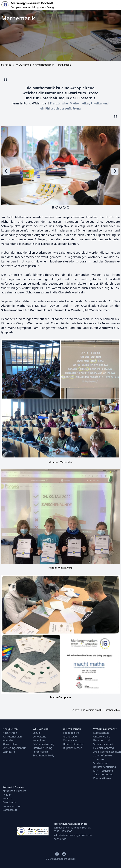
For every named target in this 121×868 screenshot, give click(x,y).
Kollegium (39, 740)
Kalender (8, 740)
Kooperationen (102, 778)
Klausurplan (10, 744)
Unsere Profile (102, 737)
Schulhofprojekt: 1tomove (103, 757)
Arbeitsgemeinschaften (106, 752)
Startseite (6, 65)
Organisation (71, 740)
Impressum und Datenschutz (12, 808)
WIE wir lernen (23, 65)
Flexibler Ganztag (104, 748)
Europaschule (101, 733)
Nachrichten (10, 733)
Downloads (9, 802)
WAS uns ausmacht (105, 729)
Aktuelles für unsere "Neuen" (14, 793)
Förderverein (40, 752)
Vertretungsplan (12, 737)
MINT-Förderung (103, 771)
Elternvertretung (43, 748)
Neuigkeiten (10, 729)
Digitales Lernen (73, 748)
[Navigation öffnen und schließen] (117, 5)
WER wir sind (41, 729)
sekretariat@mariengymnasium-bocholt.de (73, 837)
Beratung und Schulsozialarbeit (103, 742)
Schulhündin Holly (43, 755)
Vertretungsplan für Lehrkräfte (14, 750)
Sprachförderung (103, 774)
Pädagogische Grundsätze (71, 735)
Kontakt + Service (13, 787)
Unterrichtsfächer (44, 65)
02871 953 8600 (63, 831)
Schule (37, 733)
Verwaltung (40, 737)
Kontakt (7, 798)
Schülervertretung (43, 744)
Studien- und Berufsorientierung (105, 765)
